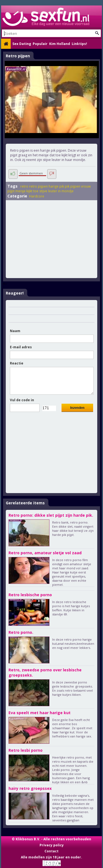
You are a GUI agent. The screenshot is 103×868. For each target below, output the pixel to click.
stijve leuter (48, 191)
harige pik (56, 186)
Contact (51, 851)
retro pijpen (38, 186)
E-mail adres (21, 347)
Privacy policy (52, 845)
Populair (40, 44)
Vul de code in (22, 400)
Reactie (17, 363)
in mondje (66, 191)
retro (24, 186)
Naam (15, 331)
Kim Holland (60, 44)
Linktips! (79, 44)
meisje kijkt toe (27, 191)
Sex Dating (22, 44)
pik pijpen (73, 186)
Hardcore (37, 196)
